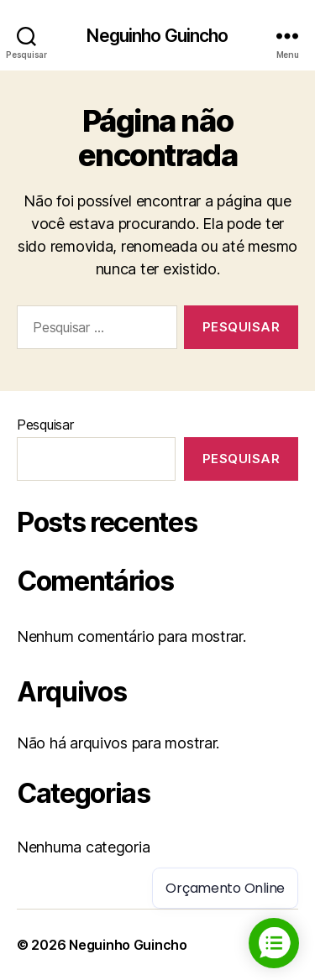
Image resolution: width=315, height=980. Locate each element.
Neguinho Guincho (157, 36)
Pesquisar (45, 425)
